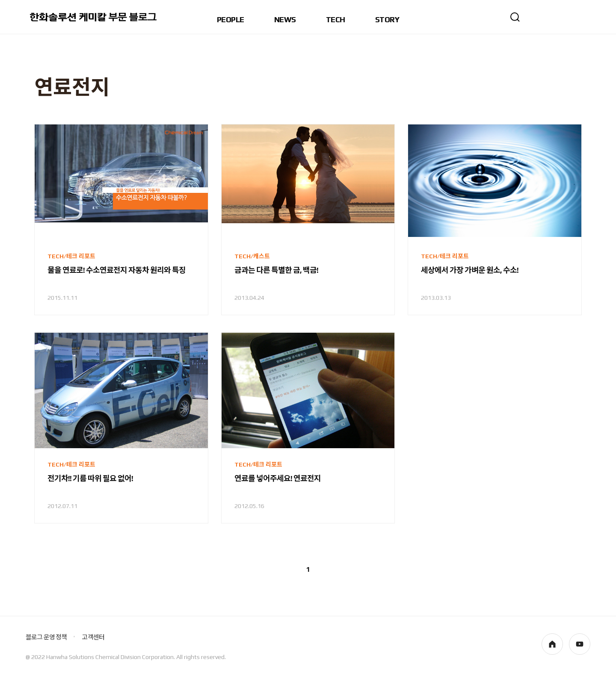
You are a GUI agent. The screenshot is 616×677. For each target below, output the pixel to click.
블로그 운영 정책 (46, 637)
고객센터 (93, 637)
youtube (580, 644)
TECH (336, 20)
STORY (387, 20)
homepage (552, 644)
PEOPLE (231, 20)
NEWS (285, 20)
